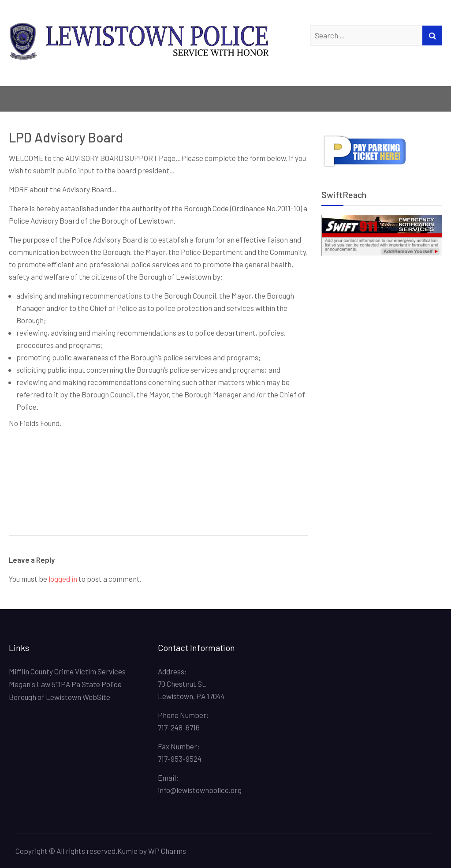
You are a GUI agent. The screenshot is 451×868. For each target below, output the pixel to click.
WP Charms (167, 851)
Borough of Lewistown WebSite (60, 697)
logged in (63, 579)
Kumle (127, 851)
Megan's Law (30, 684)
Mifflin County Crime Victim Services (67, 671)
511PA (61, 684)
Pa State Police (97, 684)
